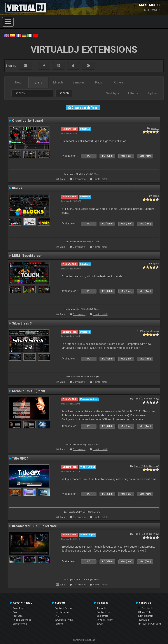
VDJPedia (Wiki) (64, 620)
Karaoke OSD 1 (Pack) (29, 391)
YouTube (145, 612)
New (18, 82)
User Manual (62, 612)
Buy (15, 612)
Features (17, 616)
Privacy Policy (105, 620)
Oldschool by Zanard (28, 121)
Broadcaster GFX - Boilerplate (34, 526)
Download (18, 608)
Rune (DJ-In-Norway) (146, 399)
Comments (79, 179)
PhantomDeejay (150, 331)
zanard (155, 128)
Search (64, 93)
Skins (38, 82)
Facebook (146, 608)
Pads (99, 82)
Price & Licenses (22, 620)
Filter (133, 93)
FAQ (57, 616)
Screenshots (20, 624)
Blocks (17, 188)
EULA (100, 624)
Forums (59, 624)
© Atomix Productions (84, 640)
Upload (153, 93)
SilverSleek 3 (22, 323)
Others (119, 82)
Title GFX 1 (20, 458)
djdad (156, 196)
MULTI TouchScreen (27, 256)
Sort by (113, 93)
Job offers (102, 616)
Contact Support (64, 608)
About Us (102, 608)
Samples (79, 82)
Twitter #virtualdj (150, 624)
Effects (58, 82)
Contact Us (103, 612)
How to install (100, 179)
